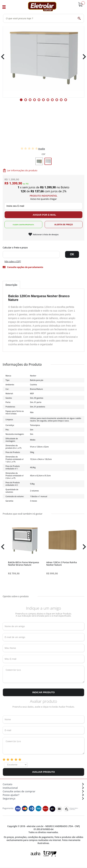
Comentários (43, 674)
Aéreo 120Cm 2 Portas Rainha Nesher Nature (61, 564)
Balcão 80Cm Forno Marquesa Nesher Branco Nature (23, 564)
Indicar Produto (44, 692)
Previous (4, 57)
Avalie (42, 149)
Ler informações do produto (22, 170)
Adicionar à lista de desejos (46, 234)
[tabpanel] (43, 57)
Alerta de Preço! (64, 225)
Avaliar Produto (43, 772)
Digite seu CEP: (43, 247)
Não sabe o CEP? (13, 261)
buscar (79, 18)
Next (83, 57)
